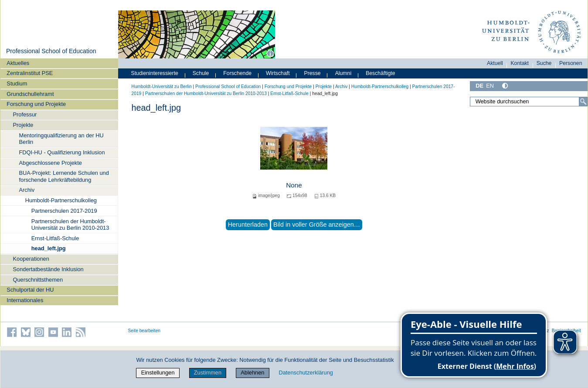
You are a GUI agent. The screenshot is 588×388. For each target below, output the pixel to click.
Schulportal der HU (30, 290)
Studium (17, 83)
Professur (25, 114)
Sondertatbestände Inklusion (48, 269)
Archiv (27, 190)
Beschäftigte (381, 73)
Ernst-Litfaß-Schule (55, 238)
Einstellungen (158, 373)
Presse (313, 73)
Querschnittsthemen (38, 280)
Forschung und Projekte (36, 104)
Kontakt (520, 63)
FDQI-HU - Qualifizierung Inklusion (62, 152)
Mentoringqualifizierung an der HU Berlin (61, 139)
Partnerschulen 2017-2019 (64, 211)
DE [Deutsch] (479, 86)
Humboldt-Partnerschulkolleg (61, 200)
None (294, 185)
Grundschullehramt (30, 94)
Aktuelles (18, 63)
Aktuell (495, 63)
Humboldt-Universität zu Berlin (162, 87)
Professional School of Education (51, 51)
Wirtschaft (278, 73)
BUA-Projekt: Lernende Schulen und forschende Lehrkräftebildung (64, 176)
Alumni (343, 73)
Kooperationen (31, 259)
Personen (571, 63)
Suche (544, 63)
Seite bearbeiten (144, 331)
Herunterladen (248, 225)
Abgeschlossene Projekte (51, 163)
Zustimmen (208, 373)
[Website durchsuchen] (529, 102)
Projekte (23, 125)
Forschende (237, 73)
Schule (201, 73)
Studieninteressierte (155, 73)
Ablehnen (252, 373)
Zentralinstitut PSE (30, 73)
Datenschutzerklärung (306, 373)
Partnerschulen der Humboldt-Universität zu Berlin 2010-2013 (70, 225)
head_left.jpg (49, 248)
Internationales (25, 300)
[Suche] (583, 102)
